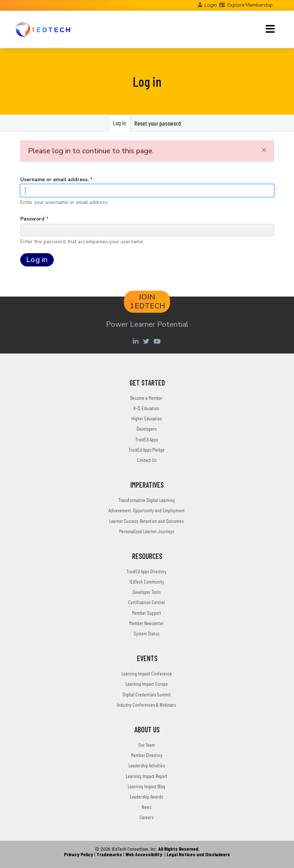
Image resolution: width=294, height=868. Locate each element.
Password (32, 219)
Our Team (147, 745)
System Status (147, 633)
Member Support (147, 613)
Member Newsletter (146, 623)
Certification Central (146, 602)
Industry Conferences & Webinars (146, 705)
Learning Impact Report (147, 776)
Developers (146, 429)
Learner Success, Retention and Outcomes (146, 521)
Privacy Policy (79, 854)
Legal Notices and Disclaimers (198, 854)
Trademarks (109, 854)
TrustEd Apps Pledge (147, 450)
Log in (121, 125)
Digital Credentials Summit (147, 694)
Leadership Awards (146, 797)
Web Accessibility (144, 854)
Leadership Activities (147, 765)
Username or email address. (54, 180)
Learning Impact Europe (147, 684)
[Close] (264, 150)
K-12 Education (146, 408)
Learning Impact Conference (147, 673)
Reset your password (158, 123)
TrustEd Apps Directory (146, 571)
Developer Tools (146, 592)
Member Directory (147, 755)
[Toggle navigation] (270, 29)
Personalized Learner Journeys (147, 531)
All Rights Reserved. (179, 849)
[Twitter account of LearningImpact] (147, 341)
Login (211, 5)
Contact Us (147, 460)
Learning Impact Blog (146, 786)
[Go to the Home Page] (44, 29)
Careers (146, 817)
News (146, 807)
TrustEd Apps (147, 439)
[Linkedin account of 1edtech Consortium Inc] (137, 341)
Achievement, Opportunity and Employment (147, 510)
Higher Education (147, 418)
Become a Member (146, 398)
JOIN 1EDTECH (148, 302)
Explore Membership (250, 5)
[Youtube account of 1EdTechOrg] (158, 341)
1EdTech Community (147, 582)
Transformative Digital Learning (147, 500)
